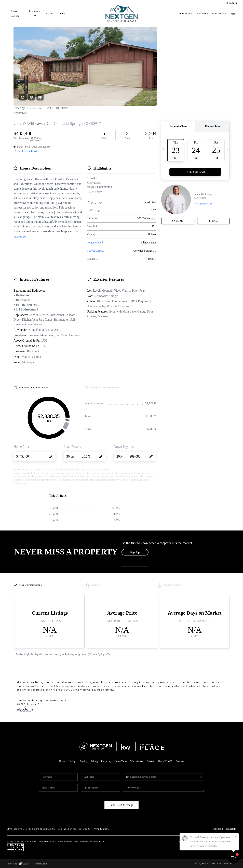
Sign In (231, 3)
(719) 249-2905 (101, 829)
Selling (63, 14)
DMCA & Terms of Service (224, 863)
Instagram (231, 829)
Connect (180, 761)
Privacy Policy (201, 863)
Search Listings (16, 14)
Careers (151, 761)
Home (62, 761)
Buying (51, 14)
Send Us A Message (121, 805)
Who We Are (219, 14)
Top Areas (36, 14)
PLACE (101, 842)
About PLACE (165, 761)
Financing (202, 14)
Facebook (218, 829)
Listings (72, 761)
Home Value (186, 14)
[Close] (235, 837)
